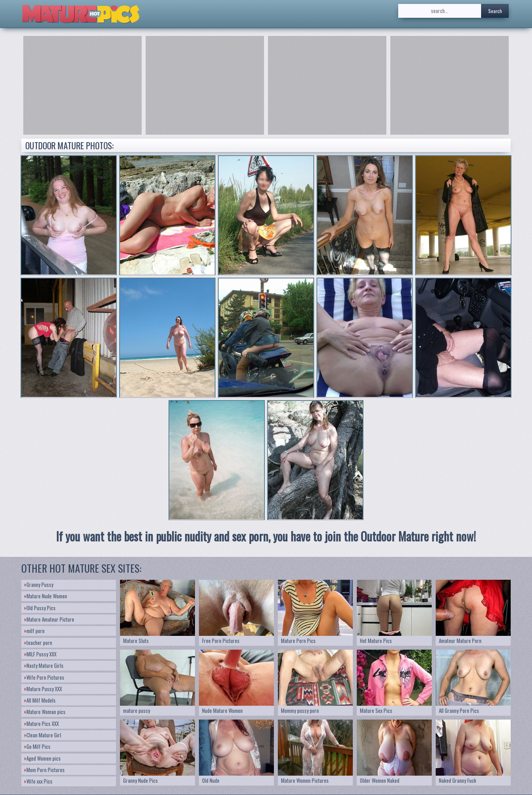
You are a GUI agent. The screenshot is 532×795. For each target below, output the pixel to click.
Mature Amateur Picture (49, 619)
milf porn (35, 631)
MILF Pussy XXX (40, 654)
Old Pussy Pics (40, 608)
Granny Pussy (39, 585)
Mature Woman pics (45, 712)
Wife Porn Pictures (44, 677)
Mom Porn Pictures (45, 770)
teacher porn (38, 643)
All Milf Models (40, 700)
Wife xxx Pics (38, 781)
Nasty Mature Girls (44, 665)
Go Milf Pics (37, 746)
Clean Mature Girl (43, 735)
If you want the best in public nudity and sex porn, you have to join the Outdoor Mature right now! (266, 536)
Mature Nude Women (46, 596)
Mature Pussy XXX (43, 689)
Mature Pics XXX (42, 724)
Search (495, 11)
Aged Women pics (43, 758)
